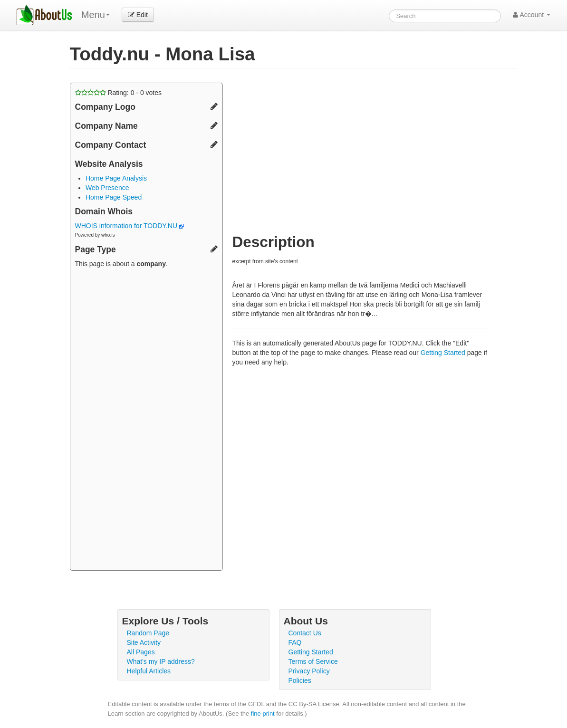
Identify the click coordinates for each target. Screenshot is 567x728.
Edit (138, 15)
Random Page (148, 633)
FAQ (295, 642)
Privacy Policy (309, 671)
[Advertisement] (146, 421)
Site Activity (144, 642)
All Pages (141, 652)
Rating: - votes (119, 93)
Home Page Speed (114, 197)
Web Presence (107, 188)
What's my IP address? (161, 661)
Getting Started (443, 353)
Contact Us (305, 633)
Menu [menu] (96, 15)
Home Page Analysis (116, 178)
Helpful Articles (149, 671)
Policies (300, 680)
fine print (263, 714)
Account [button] (532, 15)
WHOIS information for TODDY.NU (130, 226)
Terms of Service (313, 661)
